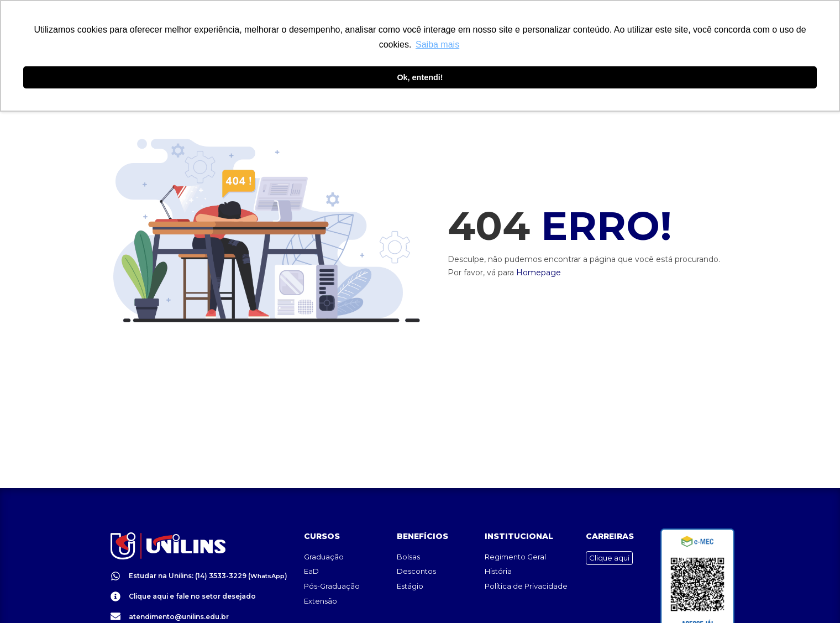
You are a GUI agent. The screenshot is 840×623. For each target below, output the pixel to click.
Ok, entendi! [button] (420, 77)
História (498, 544)
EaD (311, 544)
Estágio (410, 559)
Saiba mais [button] (437, 44)
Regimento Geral (515, 530)
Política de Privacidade (526, 559)
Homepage (539, 273)
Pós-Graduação (332, 559)
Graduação (324, 530)
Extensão (321, 574)
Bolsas (408, 530)
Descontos (416, 544)
